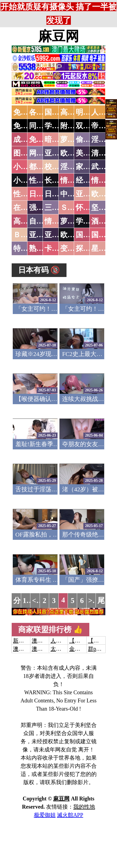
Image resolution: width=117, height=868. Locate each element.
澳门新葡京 (45, 649)
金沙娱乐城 (83, 649)
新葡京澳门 (27, 641)
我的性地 (84, 807)
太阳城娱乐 (64, 649)
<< (36, 601)
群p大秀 (97, 649)
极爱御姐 (45, 815)
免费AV (26, 112)
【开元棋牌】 (86, 641)
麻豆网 (59, 36)
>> (92, 601)
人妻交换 (61, 641)
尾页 (105, 601)
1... (27, 601)
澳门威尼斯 (45, 641)
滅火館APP (70, 815)
